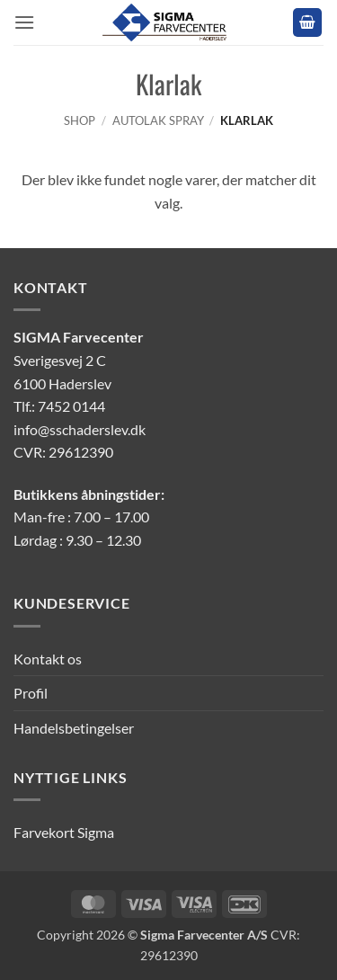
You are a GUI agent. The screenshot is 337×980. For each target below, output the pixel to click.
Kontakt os (48, 659)
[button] (24, 22)
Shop (80, 120)
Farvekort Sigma (64, 832)
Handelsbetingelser (74, 728)
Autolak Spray (158, 120)
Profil (31, 693)
